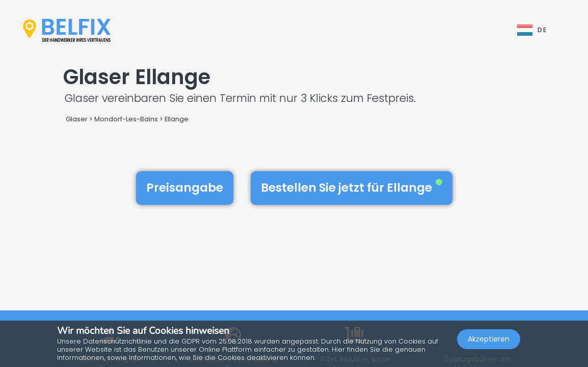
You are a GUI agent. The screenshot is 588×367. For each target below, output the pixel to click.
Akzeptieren (489, 339)
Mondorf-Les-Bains (126, 119)
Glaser (77, 119)
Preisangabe (185, 188)
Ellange (177, 119)
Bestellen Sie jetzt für (352, 188)
